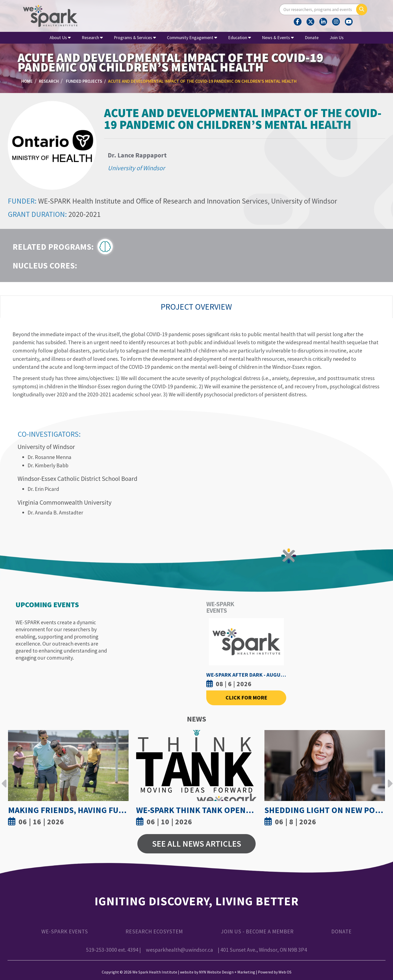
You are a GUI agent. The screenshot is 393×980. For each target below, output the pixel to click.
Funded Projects (84, 81)
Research (92, 37)
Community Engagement (192, 37)
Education (239, 37)
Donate (312, 37)
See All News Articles (197, 844)
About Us (60, 37)
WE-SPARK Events (65, 931)
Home (27, 81)
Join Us (337, 37)
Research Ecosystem (154, 931)
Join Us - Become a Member (257, 931)
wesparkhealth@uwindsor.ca (179, 950)
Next (389, 780)
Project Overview (196, 307)
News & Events (278, 37)
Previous (4, 780)
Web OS (285, 972)
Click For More (246, 698)
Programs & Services (135, 37)
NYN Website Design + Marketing (227, 972)
